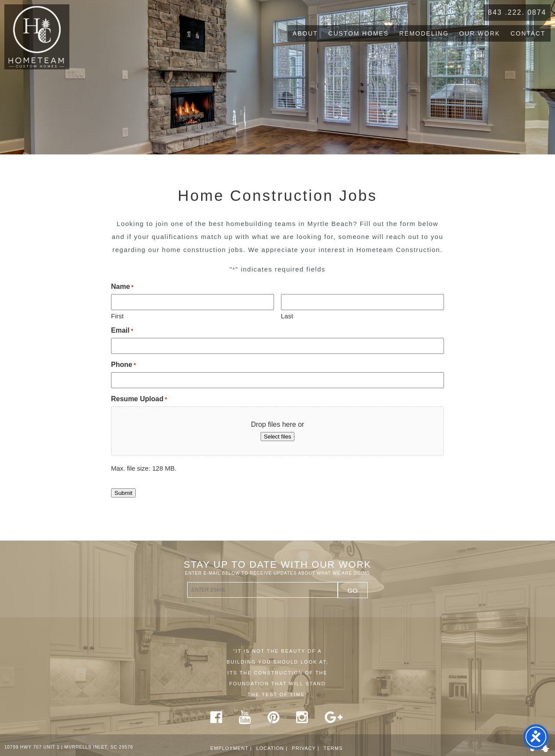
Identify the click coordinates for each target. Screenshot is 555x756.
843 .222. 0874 (517, 12)
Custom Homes (359, 33)
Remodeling (424, 33)
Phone (123, 365)
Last (287, 316)
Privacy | (305, 748)
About (305, 33)
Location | (272, 748)
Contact (528, 33)
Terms (333, 748)
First (117, 316)
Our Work (480, 33)
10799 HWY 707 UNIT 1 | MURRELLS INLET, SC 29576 (69, 747)
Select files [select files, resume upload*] (278, 437)
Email (122, 330)
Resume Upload (139, 399)
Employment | (231, 748)
